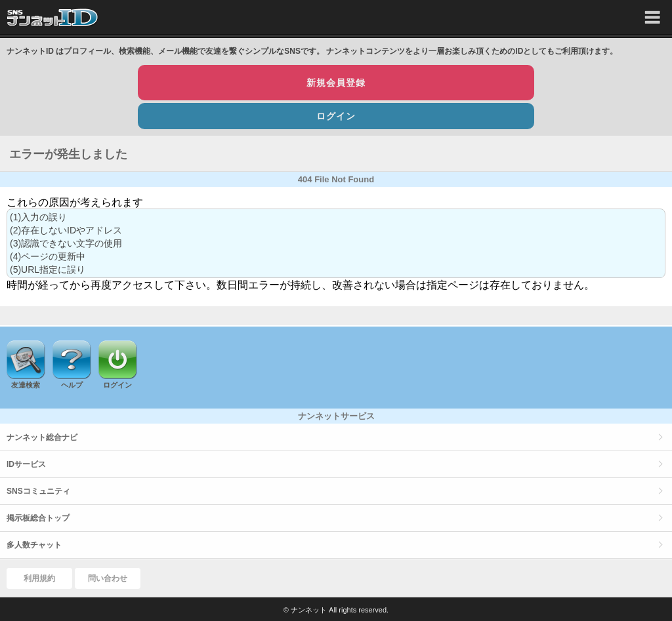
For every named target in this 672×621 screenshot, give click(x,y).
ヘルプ (72, 385)
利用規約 (39, 578)
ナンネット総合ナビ (42, 437)
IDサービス (26, 464)
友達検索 (26, 385)
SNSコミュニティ (38, 491)
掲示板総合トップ (38, 518)
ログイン (336, 116)
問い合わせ (108, 578)
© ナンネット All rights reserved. (336, 610)
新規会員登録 (336, 83)
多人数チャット (34, 545)
